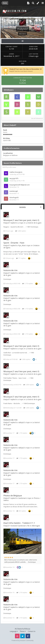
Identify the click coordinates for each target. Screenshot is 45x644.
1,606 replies (21, 231)
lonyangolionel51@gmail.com (20, 185)
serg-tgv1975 (14, 178)
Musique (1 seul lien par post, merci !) (21, 220)
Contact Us (32, 631)
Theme (23, 631)
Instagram (17, 636)
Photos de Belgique (13, 495)
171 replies (21, 258)
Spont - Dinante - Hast (14, 243)
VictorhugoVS (14, 198)
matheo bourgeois (16, 172)
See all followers (37, 118)
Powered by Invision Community (23, 640)
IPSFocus (27, 629)
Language (14, 631)
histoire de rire (10, 270)
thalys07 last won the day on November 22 (25, 69)
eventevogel (14, 191)
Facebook (28, 636)
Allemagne (36, 526)
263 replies (21, 511)
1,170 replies (28, 284)
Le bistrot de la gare (34, 223)
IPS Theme (18, 629)
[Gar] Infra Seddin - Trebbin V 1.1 (19, 523)
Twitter (23, 636)
